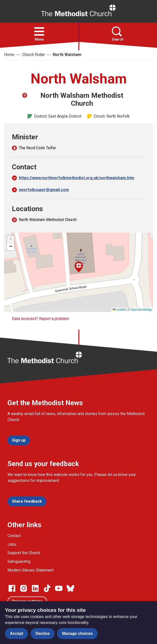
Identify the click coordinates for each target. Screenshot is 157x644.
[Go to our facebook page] (12, 588)
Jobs (12, 544)
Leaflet (119, 310)
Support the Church (24, 553)
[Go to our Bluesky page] (70, 588)
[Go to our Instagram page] (24, 588)
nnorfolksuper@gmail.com (44, 190)
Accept (16, 633)
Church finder (34, 55)
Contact (14, 536)
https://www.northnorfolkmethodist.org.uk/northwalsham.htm (77, 178)
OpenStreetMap (141, 310)
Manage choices (77, 633)
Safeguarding (19, 561)
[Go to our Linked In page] (35, 588)
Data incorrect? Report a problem (40, 319)
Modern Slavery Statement (31, 570)
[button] (39, 31)
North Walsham (67, 55)
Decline (43, 633)
